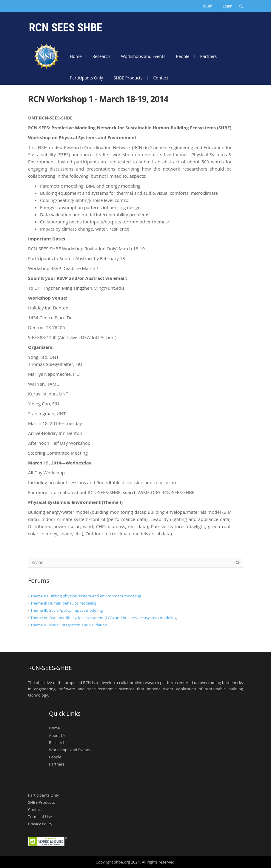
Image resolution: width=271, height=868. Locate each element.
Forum (207, 6)
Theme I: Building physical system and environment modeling (86, 596)
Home (76, 56)
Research (101, 56)
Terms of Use (40, 817)
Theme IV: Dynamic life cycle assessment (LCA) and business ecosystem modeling (104, 617)
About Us (57, 735)
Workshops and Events (143, 56)
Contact (161, 78)
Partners (209, 56)
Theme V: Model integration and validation (69, 625)
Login (228, 6)
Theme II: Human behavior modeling (63, 603)
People (183, 56)
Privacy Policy (40, 824)
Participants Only (86, 78)
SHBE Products (128, 78)
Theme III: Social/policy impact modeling (67, 610)
